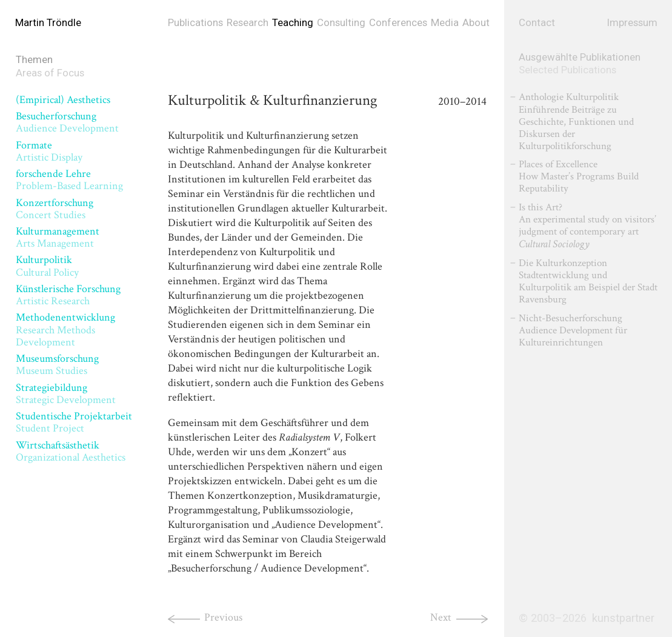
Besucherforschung (67, 122)
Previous (223, 617)
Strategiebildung (66, 394)
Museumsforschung (57, 365)
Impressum (632, 22)
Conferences (398, 22)
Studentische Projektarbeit (74, 422)
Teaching (293, 22)
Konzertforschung (55, 209)
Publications (195, 22)
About (476, 22)
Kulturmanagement (58, 237)
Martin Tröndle (48, 22)
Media (445, 22)
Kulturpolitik (47, 266)
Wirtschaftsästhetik (71, 451)
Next (441, 617)
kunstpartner (623, 618)
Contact (537, 22)
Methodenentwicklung (65, 329)
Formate (49, 151)
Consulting (341, 22)
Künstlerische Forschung (68, 295)
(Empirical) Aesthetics (63, 100)
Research (248, 22)
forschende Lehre (69, 180)
